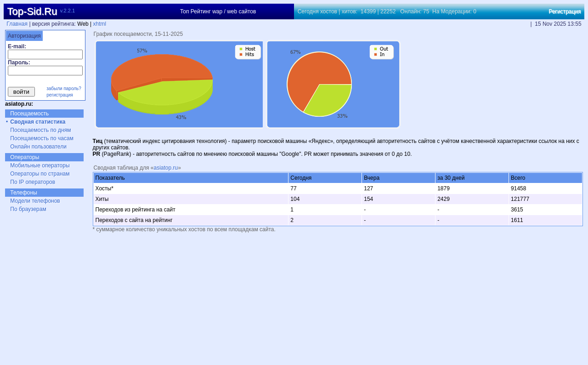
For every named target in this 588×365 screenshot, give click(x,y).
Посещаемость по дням (40, 130)
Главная (17, 24)
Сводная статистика (38, 122)
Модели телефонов (35, 201)
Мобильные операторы (40, 165)
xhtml (100, 24)
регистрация (60, 95)
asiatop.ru (166, 168)
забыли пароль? (64, 88)
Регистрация (565, 11)
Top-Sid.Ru (32, 11)
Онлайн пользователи (38, 147)
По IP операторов (33, 182)
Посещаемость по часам (42, 138)
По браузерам (28, 209)
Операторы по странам (40, 174)
